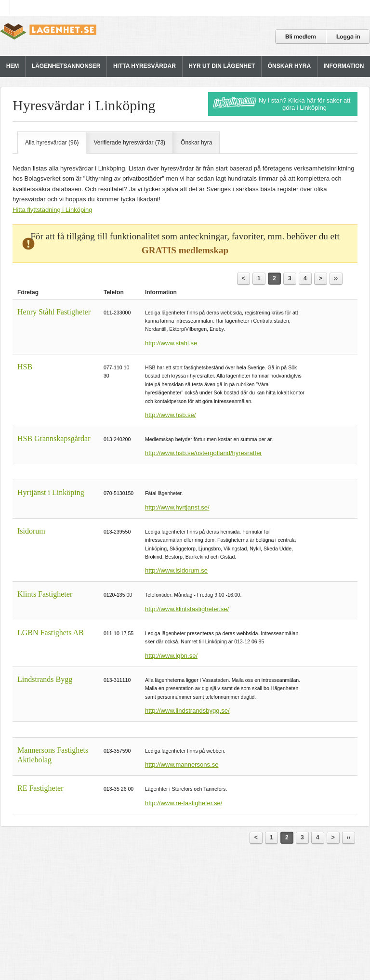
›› (336, 278)
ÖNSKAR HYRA (289, 66)
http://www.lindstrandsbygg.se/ (187, 711)
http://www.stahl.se (171, 343)
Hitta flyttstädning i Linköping (52, 210)
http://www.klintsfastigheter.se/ (187, 609)
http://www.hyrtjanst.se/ (177, 507)
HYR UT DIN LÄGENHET (222, 66)
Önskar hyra (196, 143)
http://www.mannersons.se (182, 764)
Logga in (348, 37)
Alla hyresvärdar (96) (52, 143)
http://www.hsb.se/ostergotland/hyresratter (204, 453)
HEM (13, 66)
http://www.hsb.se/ (171, 415)
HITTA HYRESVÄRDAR (145, 66)
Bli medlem (301, 37)
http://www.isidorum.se (176, 570)
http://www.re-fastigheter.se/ (184, 803)
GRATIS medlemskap (185, 250)
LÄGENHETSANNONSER (66, 66)
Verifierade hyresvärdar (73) (129, 143)
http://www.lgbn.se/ (171, 656)
